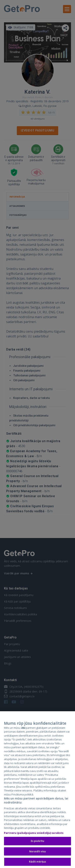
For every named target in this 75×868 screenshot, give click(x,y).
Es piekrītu (37, 842)
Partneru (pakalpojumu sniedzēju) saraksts (34, 833)
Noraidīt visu (38, 852)
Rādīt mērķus (38, 862)
